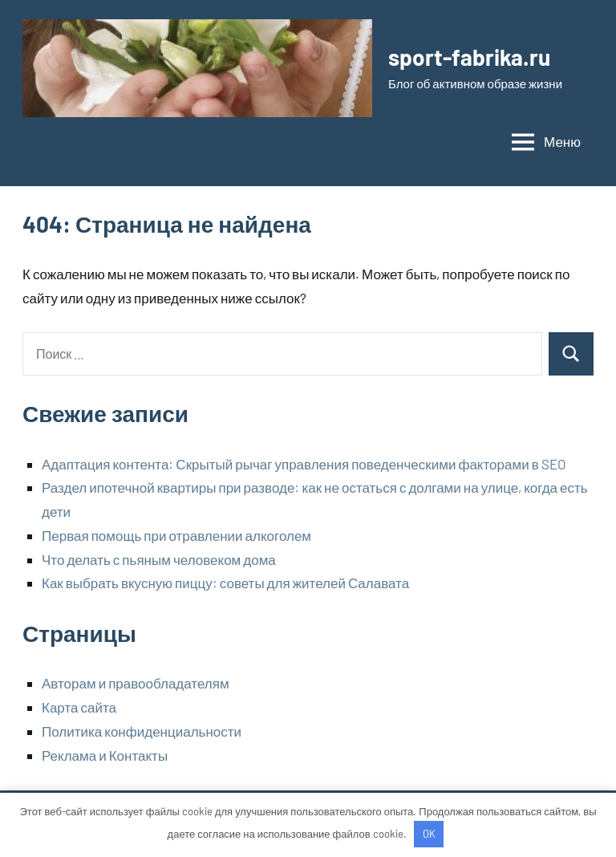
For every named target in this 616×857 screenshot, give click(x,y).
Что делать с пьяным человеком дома (159, 559)
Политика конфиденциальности (142, 731)
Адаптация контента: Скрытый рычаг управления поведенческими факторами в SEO (304, 464)
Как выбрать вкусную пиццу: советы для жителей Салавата (225, 583)
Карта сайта (79, 707)
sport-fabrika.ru (469, 57)
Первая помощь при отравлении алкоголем (176, 535)
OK (429, 834)
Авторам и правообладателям (136, 683)
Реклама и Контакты (105, 755)
